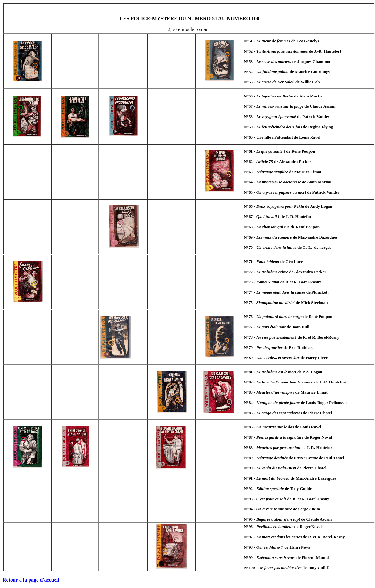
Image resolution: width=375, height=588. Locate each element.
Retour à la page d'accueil (31, 580)
